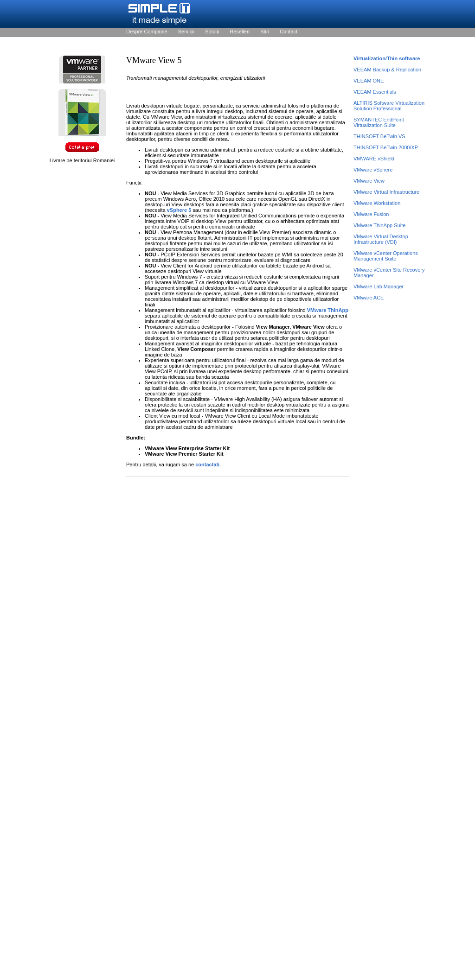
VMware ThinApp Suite (379, 225)
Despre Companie (147, 32)
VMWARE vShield (374, 159)
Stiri (265, 32)
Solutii (212, 32)
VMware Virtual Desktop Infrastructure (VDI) (381, 239)
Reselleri (240, 32)
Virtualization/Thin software (387, 58)
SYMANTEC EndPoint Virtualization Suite (379, 122)
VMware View (369, 181)
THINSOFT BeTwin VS (379, 136)
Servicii (186, 32)
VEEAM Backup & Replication (387, 70)
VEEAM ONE (369, 81)
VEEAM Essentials (375, 92)
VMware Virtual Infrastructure (386, 192)
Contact (289, 32)
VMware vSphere (373, 170)
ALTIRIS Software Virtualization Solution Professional (389, 106)
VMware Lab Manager (379, 286)
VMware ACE (369, 298)
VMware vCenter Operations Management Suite (386, 256)
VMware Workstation (377, 203)
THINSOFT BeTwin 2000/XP (386, 147)
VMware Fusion (371, 214)
